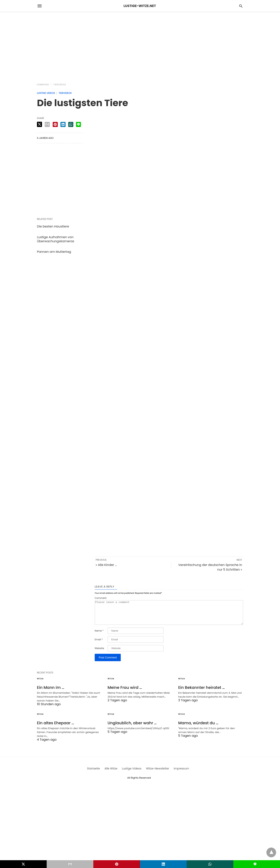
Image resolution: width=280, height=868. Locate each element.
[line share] (78, 124)
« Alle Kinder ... (106, 565)
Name (99, 635)
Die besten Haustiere (53, 226)
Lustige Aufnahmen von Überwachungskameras (56, 239)
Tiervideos (60, 85)
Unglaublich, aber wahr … (132, 728)
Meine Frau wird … (125, 692)
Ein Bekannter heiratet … (202, 692)
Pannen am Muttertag (54, 252)
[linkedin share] (63, 124)
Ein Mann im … (51, 692)
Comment (101, 598)
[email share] (47, 124)
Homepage (43, 85)
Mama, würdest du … (198, 728)
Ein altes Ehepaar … (56, 728)
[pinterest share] (55, 124)
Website (99, 653)
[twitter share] (39, 124)
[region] (140, 45)
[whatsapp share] (71, 124)
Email (99, 644)
